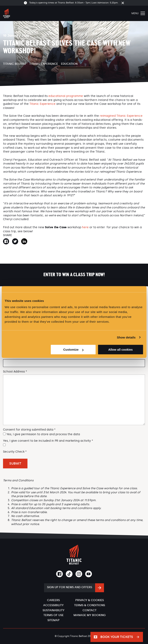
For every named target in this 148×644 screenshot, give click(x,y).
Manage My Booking (90, 615)
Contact (90, 610)
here (85, 227)
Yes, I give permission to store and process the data (43, 434)
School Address (15, 372)
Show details (126, 337)
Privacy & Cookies (90, 600)
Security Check (15, 452)
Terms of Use (54, 615)
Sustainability (54, 610)
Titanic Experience (44, 64)
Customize (73, 350)
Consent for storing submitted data (29, 430)
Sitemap (54, 620)
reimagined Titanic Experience (121, 116)
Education (69, 64)
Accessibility (53, 605)
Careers (53, 600)
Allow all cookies (120, 350)
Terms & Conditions (90, 605)
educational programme (66, 96)
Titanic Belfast (15, 64)
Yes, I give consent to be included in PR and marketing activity (48, 441)
